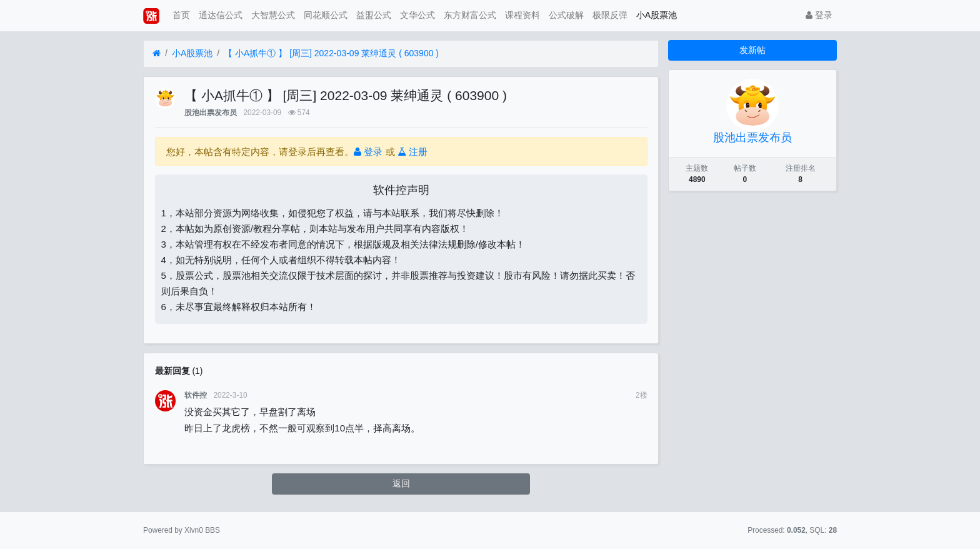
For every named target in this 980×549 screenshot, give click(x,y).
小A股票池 (657, 15)
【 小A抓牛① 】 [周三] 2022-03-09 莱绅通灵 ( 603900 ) (331, 53)
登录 (819, 15)
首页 (181, 15)
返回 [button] (401, 483)
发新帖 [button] (752, 50)
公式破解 (566, 15)
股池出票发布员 (211, 113)
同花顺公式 (326, 15)
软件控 (196, 395)
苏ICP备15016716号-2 (490, 530)
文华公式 (417, 15)
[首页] (157, 53)
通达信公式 (221, 15)
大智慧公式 (273, 15)
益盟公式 (374, 15)
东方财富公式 (470, 15)
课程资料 (522, 15)
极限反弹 (610, 15)
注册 (412, 152)
